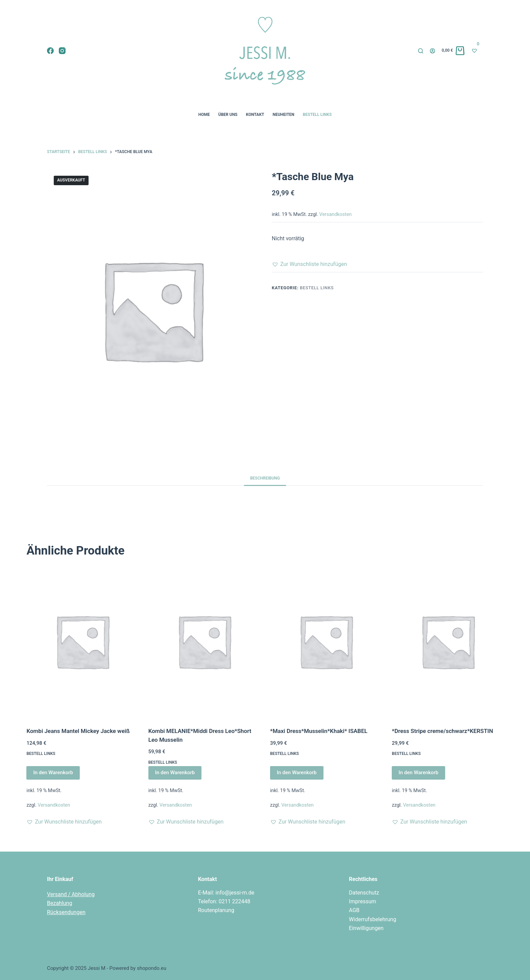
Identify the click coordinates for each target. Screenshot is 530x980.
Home (204, 115)
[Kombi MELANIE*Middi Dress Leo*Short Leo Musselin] (204, 641)
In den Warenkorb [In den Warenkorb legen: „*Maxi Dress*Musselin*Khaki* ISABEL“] (297, 773)
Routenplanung (216, 910)
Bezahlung (59, 903)
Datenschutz (364, 893)
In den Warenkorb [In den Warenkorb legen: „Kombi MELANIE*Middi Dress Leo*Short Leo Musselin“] (175, 773)
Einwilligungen (366, 928)
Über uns (228, 115)
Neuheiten (283, 115)
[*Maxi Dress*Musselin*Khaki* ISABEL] (326, 641)
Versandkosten (336, 214)
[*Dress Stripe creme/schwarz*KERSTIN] (448, 641)
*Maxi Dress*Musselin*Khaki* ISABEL (319, 731)
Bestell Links (317, 115)
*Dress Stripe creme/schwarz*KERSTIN (442, 731)
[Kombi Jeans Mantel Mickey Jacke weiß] (82, 641)
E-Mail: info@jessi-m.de (226, 893)
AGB (354, 910)
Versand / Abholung (71, 894)
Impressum (363, 901)
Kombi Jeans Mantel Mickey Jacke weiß (78, 731)
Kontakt (255, 115)
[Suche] (421, 51)
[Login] (432, 51)
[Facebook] (50, 51)
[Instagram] (62, 51)
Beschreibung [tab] (265, 478)
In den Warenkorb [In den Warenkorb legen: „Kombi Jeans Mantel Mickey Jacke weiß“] (53, 773)
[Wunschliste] (477, 50)
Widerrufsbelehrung (372, 919)
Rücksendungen (66, 912)
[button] (309, 264)
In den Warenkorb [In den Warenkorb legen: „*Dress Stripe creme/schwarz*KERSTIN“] (418, 773)
